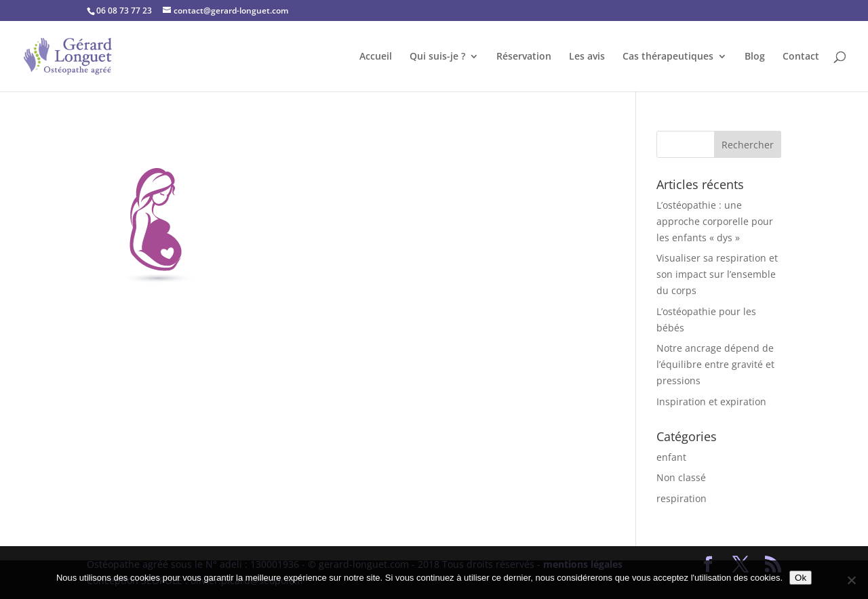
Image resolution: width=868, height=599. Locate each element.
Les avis (587, 57)
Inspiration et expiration (711, 401)
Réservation (524, 57)
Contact (801, 57)
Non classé (681, 477)
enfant (671, 457)
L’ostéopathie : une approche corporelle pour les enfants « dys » (715, 221)
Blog (755, 57)
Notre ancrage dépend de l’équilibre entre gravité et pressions (715, 364)
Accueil (376, 57)
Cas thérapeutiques (668, 57)
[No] (851, 580)
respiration (682, 498)
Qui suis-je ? (437, 57)
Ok (801, 578)
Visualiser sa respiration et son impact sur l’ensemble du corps (717, 274)
